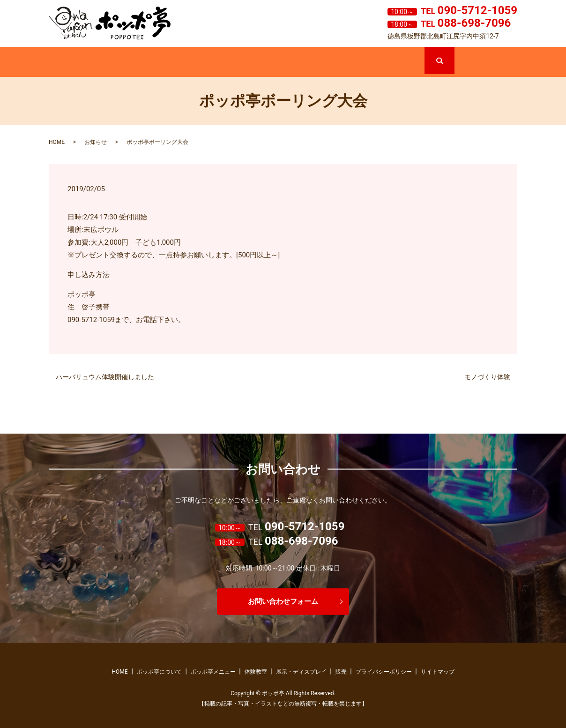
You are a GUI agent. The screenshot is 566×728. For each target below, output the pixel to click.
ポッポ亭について (143, 63)
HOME (57, 142)
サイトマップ (438, 672)
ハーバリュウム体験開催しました (105, 377)
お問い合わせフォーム (283, 601)
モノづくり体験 (487, 377)
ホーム (80, 63)
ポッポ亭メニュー (205, 63)
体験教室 (268, 63)
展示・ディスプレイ (331, 63)
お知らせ (96, 142)
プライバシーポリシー (384, 672)
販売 (393, 63)
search (454, 51)
